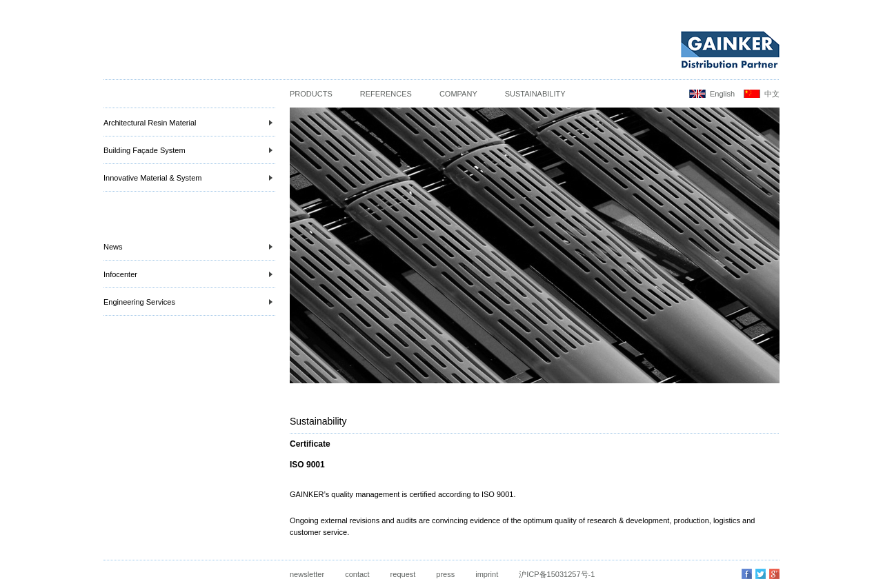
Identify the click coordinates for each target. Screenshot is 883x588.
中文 (772, 94)
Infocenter (188, 274)
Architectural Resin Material (188, 123)
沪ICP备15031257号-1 (557, 574)
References (386, 94)
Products (311, 94)
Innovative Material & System (188, 178)
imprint (487, 574)
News (188, 247)
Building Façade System (188, 150)
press (445, 574)
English (722, 94)
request (403, 574)
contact (357, 574)
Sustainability (535, 94)
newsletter (307, 574)
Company (458, 94)
